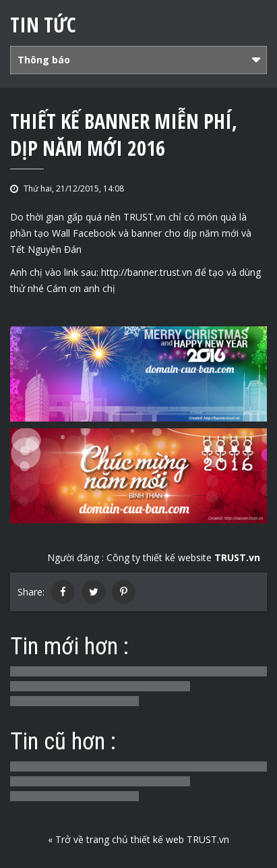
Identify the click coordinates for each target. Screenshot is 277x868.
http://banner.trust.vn (147, 272)
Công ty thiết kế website (183, 557)
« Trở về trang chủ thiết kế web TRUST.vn (138, 839)
